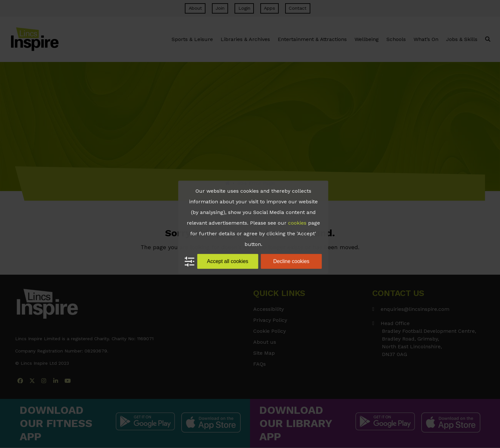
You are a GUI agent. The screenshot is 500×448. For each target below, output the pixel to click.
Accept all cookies (227, 261)
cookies (297, 223)
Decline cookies (291, 261)
